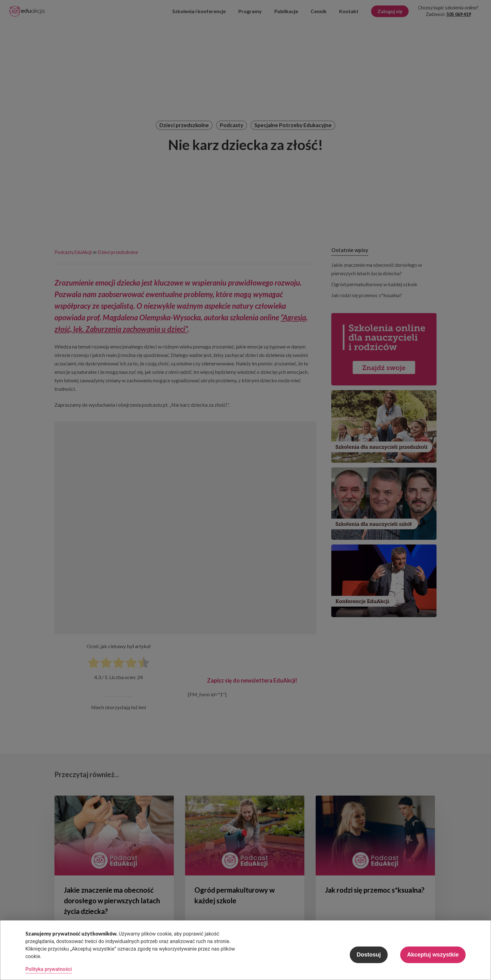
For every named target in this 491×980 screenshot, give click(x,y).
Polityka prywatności (49, 969)
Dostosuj (369, 955)
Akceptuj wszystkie (433, 955)
